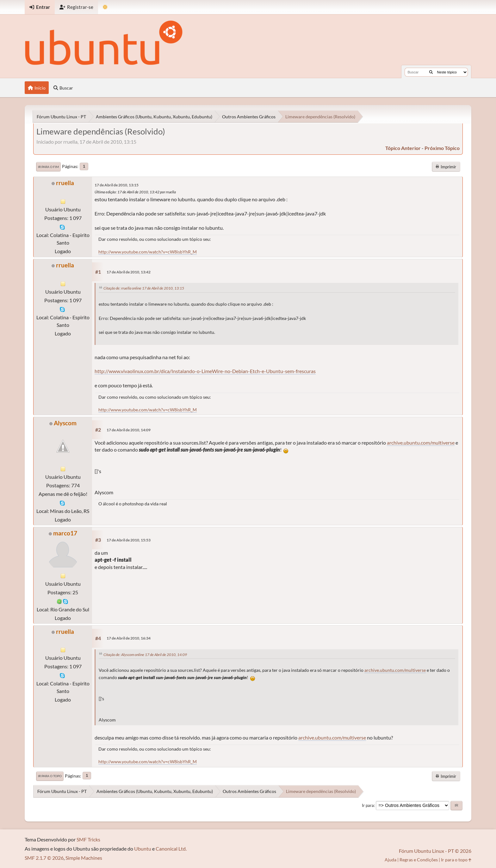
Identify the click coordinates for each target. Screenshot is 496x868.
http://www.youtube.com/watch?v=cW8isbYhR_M (148, 252)
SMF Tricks (88, 839)
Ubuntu (143, 849)
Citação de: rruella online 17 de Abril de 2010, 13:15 (144, 288)
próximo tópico (442, 148)
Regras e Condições (419, 860)
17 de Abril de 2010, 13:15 (117, 185)
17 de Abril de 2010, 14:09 (129, 430)
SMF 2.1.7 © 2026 (44, 858)
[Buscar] (431, 72)
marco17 (65, 533)
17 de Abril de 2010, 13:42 (129, 272)
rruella (65, 183)
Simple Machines (84, 858)
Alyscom (65, 423)
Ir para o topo (50, 776)
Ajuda (391, 860)
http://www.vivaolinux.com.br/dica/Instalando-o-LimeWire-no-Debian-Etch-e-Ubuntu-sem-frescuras (205, 371)
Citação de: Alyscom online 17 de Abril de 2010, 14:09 (145, 655)
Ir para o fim (48, 167)
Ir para (368, 805)
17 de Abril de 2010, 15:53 (129, 540)
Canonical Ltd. (171, 849)
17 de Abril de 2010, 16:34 (129, 638)
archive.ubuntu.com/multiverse (421, 443)
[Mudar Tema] (105, 7)
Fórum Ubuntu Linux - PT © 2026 (435, 851)
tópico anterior (403, 148)
